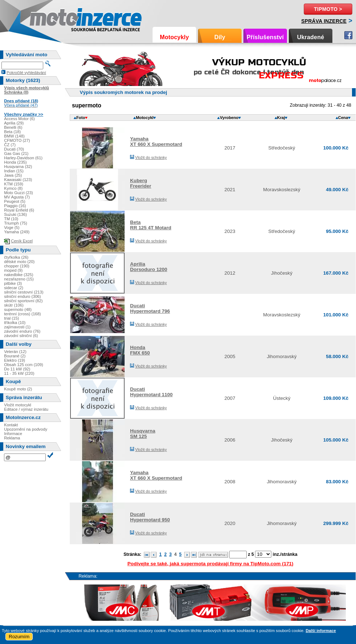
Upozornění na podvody (26, 429)
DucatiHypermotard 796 (150, 308)
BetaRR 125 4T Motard (151, 225)
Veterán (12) (15, 352)
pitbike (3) (13, 283)
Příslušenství (265, 37)
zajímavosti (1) (17, 327)
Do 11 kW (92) (17, 369)
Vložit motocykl (18, 405)
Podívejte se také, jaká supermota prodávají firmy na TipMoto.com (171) (211, 564)
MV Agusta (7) (17, 197)
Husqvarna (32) (18, 167)
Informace (13, 434)
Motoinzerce (45, 18)
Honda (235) (15, 162)
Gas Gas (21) (16, 153)
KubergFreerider (141, 183)
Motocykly (174, 37)
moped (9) (13, 270)
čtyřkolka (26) (16, 257)
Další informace (321, 631)
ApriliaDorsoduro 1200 (149, 267)
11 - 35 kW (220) (19, 373)
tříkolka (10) (15, 323)
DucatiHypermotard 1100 (151, 392)
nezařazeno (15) (19, 279)
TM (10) (11, 219)
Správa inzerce (324, 21)
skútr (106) (14, 305)
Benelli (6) (13, 127)
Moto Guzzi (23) (19, 193)
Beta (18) (12, 132)
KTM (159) (14, 184)
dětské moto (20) (19, 262)
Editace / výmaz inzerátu (26, 409)
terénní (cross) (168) (22, 314)
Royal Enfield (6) (19, 210)
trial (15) (11, 318)
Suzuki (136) (15, 214)
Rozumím (19, 637)
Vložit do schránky (151, 157)
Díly (220, 37)
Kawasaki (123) (18, 180)
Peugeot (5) (15, 201)
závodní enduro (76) (22, 331)
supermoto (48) (18, 309)
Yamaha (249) (17, 232)
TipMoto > (328, 9)
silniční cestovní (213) (24, 292)
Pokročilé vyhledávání (26, 73)
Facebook (348, 35)
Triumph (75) (16, 223)
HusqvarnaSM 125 (143, 434)
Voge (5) (12, 227)
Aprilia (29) (14, 123)
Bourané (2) (15, 356)
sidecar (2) (14, 288)
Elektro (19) (15, 360)
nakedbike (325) (19, 275)
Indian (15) (14, 171)
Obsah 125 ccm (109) (24, 365)
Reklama (12, 438)
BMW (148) (14, 136)
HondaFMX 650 (140, 350)
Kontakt (11, 425)
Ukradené (311, 37)
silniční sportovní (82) (23, 301)
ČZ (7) (10, 145)
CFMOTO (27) (17, 140)
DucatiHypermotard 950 (150, 517)
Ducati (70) (14, 149)
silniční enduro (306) (22, 296)
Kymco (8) (13, 188)
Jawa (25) (13, 175)
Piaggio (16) (15, 206)
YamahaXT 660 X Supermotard (156, 141)
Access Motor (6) (19, 119)
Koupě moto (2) (18, 389)
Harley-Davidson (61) (23, 158)
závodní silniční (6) (21, 336)
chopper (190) (17, 266)
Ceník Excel (22, 241)
